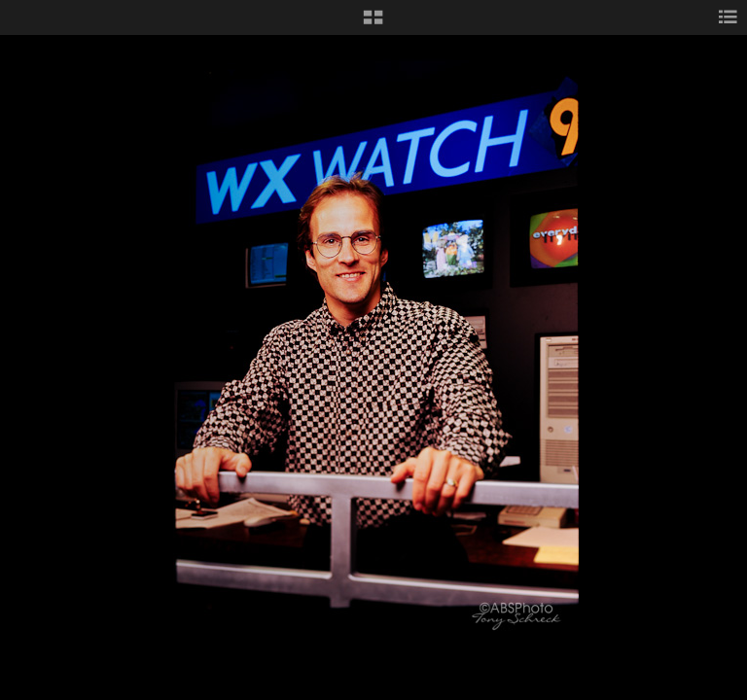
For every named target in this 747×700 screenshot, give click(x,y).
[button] (373, 24)
